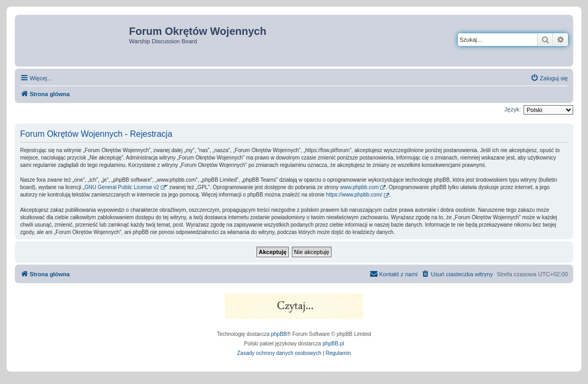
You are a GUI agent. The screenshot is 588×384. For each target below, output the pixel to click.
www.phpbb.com (359, 187)
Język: (513, 109)
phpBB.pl (333, 344)
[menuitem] (549, 78)
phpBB (279, 334)
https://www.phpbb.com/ (354, 195)
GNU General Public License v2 (122, 187)
